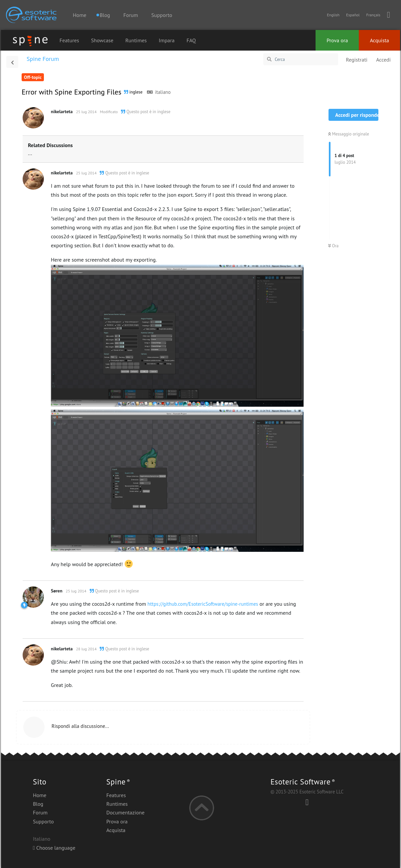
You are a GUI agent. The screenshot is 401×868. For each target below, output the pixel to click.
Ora (333, 246)
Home (79, 15)
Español (353, 15)
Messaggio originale (349, 134)
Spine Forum (43, 59)
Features (69, 40)
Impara (167, 40)
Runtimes (136, 40)
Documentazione (126, 812)
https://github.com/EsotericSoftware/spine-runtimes (203, 604)
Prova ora (337, 40)
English (333, 15)
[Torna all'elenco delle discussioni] (12, 62)
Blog (38, 804)
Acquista (379, 40)
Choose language (54, 848)
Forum (131, 15)
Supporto (162, 15)
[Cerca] (301, 59)
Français (373, 15)
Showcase (102, 40)
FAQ (191, 40)
